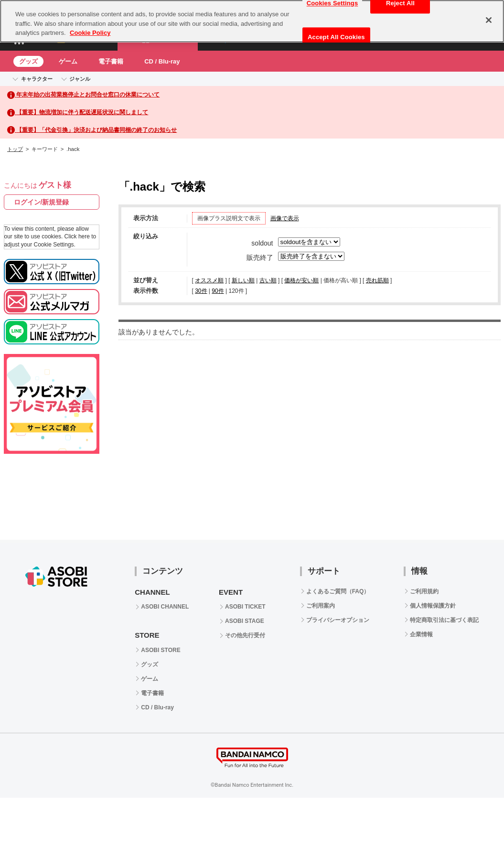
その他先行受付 (245, 635)
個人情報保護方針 (433, 606)
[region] (252, 21)
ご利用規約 (424, 591)
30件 (201, 291)
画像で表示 (285, 218)
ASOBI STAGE (245, 621)
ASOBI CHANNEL (165, 607)
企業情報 (421, 634)
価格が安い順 (301, 280)
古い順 (268, 280)
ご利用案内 (321, 606)
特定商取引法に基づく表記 (444, 620)
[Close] (489, 20)
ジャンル (80, 79)
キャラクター (37, 79)
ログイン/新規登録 (42, 202)
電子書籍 (111, 61)
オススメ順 (209, 280)
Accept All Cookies (336, 37)
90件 (218, 291)
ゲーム (68, 61)
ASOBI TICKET (245, 607)
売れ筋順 (377, 280)
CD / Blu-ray (162, 61)
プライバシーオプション (338, 620)
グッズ (28, 61)
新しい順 (243, 280)
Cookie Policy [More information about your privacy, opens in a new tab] (90, 33)
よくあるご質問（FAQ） (338, 591)
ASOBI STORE (161, 650)
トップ (15, 149)
